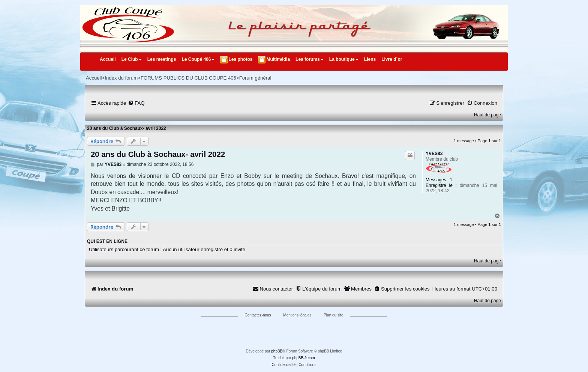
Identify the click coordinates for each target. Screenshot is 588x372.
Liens (370, 59)
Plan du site (333, 315)
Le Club (132, 59)
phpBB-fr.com (304, 358)
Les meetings (162, 59)
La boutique (344, 59)
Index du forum (121, 78)
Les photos (240, 59)
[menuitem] (136, 103)
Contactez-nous (258, 315)
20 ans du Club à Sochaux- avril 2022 (127, 128)
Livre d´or (392, 59)
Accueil (108, 59)
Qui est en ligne (107, 241)
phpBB (277, 351)
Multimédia (278, 59)
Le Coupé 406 (198, 59)
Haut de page (487, 115)
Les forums (310, 59)
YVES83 (434, 154)
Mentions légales (297, 315)
